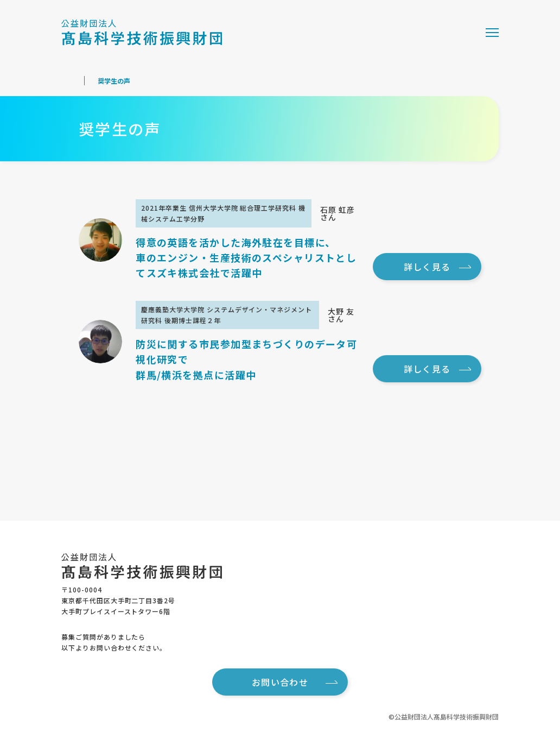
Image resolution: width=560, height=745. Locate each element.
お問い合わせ (295, 682)
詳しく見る (437, 267)
